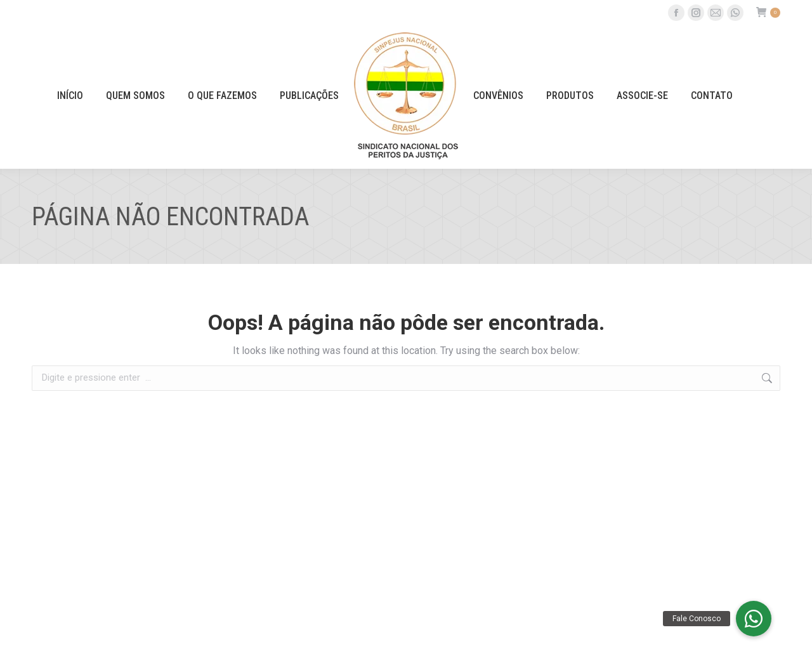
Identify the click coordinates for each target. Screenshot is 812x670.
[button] (754, 619)
